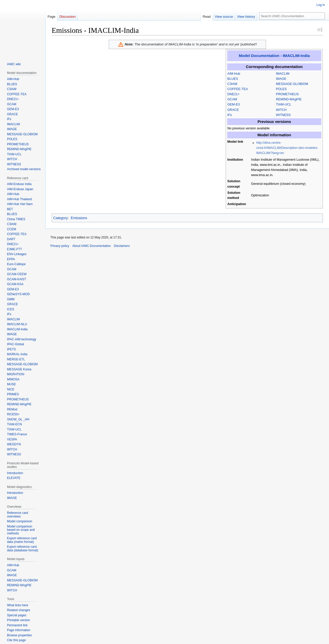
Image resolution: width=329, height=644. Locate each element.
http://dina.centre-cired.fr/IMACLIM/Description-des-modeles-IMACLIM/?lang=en (287, 148)
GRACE (233, 110)
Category (61, 218)
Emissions (79, 218)
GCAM (232, 99)
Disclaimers (122, 246)
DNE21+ (234, 94)
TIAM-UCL (284, 104)
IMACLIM (283, 74)
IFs (230, 115)
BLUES (233, 79)
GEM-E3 (234, 104)
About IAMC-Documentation (91, 246)
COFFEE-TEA (238, 89)
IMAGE (281, 79)
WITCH (281, 110)
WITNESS (283, 115)
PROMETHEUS (287, 94)
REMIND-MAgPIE (289, 99)
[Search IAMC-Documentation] (292, 16)
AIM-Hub (234, 74)
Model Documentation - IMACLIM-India (274, 56)
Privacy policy (60, 246)
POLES (281, 89)
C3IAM (232, 84)
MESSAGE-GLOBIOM (292, 84)
